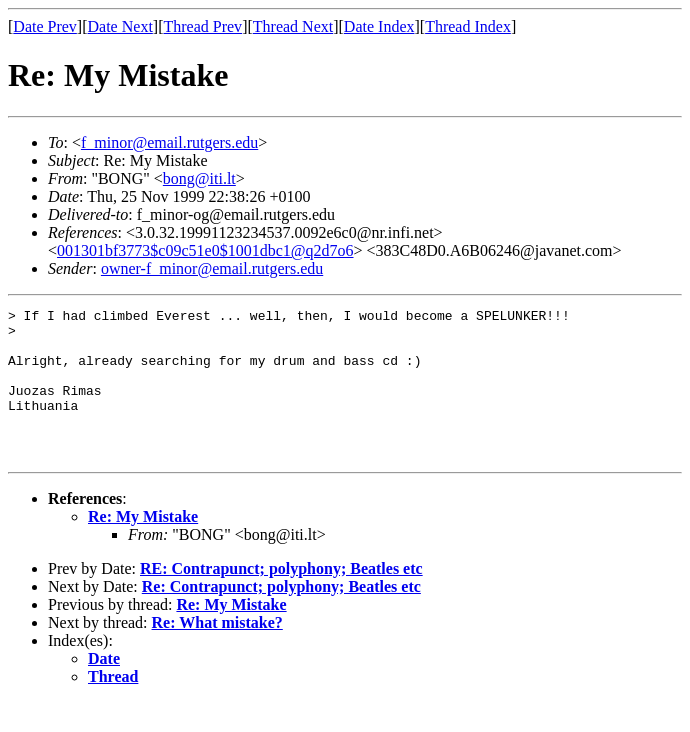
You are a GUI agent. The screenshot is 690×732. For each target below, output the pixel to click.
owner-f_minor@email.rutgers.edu (212, 268)
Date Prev (45, 26)
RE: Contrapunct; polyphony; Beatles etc (281, 598)
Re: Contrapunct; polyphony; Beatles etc (281, 616)
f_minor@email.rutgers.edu (169, 142)
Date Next (120, 26)
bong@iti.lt (199, 178)
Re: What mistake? (217, 652)
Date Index (379, 26)
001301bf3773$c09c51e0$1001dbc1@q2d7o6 (205, 250)
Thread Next (293, 26)
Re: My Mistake (143, 546)
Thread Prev (202, 26)
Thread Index (468, 26)
